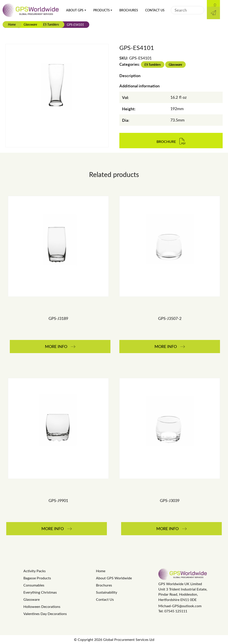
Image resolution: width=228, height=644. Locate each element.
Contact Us (155, 10)
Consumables (34, 585)
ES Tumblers (51, 24)
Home (12, 24)
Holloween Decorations (42, 606)
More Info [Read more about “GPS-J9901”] (53, 529)
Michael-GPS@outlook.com (180, 606)
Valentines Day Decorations (45, 614)
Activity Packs (35, 571)
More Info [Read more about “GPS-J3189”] (56, 346)
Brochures (129, 10)
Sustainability (107, 592)
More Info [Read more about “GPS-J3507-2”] (166, 346)
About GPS (75, 10)
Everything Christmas (40, 592)
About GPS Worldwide (114, 578)
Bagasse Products (37, 578)
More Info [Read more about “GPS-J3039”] (167, 529)
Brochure (166, 142)
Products (102, 10)
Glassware (30, 24)
